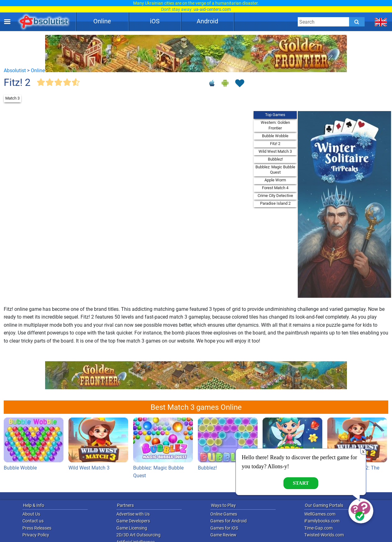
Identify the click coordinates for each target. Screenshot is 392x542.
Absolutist (15, 70)
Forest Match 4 (275, 188)
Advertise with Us (133, 514)
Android (207, 21)
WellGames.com (320, 514)
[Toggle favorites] (240, 84)
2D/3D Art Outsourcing (138, 535)
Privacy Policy (36, 535)
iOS (155, 21)
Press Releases (37, 528)
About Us (31, 514)
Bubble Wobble (275, 136)
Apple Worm (275, 180)
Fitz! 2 (275, 144)
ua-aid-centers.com (212, 9)
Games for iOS (224, 528)
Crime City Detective (275, 196)
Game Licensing (132, 528)
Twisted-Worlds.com (324, 535)
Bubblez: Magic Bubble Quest (275, 170)
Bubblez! (275, 159)
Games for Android (229, 521)
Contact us (33, 521)
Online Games (224, 514)
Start (301, 483)
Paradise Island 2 (275, 203)
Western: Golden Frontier (275, 125)
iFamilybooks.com (322, 521)
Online (102, 21)
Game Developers (133, 521)
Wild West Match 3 (275, 151)
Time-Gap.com (318, 528)
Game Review (223, 535)
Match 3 (12, 98)
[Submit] (357, 22)
